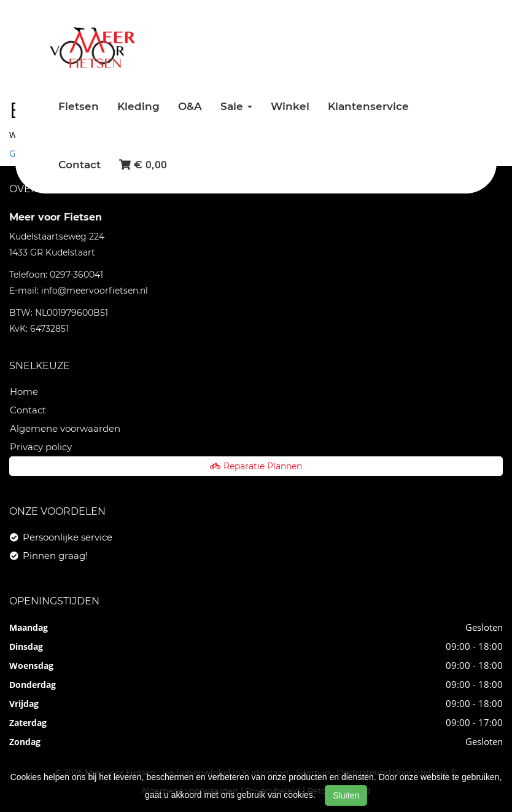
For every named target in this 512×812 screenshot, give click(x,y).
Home (24, 392)
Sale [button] (236, 106)
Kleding (138, 106)
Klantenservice (368, 106)
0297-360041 (76, 275)
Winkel (290, 106)
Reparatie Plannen (256, 466)
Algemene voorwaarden (65, 428)
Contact (80, 165)
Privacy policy (41, 447)
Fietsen (79, 106)
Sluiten (346, 795)
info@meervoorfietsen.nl (95, 291)
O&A (190, 106)
